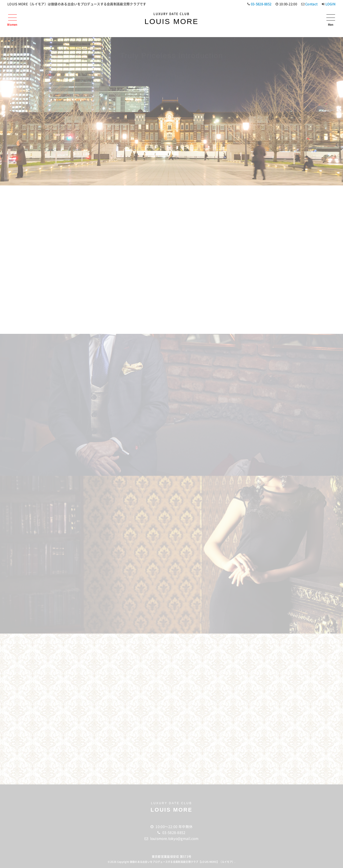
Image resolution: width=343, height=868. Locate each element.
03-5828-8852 (261, 4)
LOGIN (331, 4)
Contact (311, 4)
